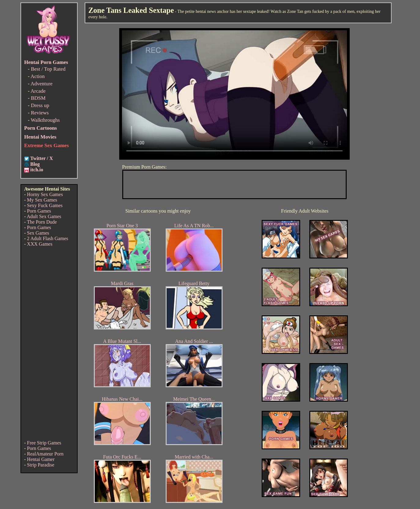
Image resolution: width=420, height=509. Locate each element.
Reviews (40, 113)
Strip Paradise (41, 465)
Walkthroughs (45, 120)
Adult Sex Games (44, 216)
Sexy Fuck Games (45, 205)
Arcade (38, 91)
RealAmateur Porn (45, 454)
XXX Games (40, 244)
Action (38, 76)
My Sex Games (42, 200)
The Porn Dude (42, 222)
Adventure (42, 84)
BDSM (38, 98)
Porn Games (39, 211)
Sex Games (38, 233)
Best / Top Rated (48, 69)
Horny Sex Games (45, 194)
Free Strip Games (44, 443)
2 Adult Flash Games (48, 238)
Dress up (40, 105)
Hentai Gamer (41, 459)
